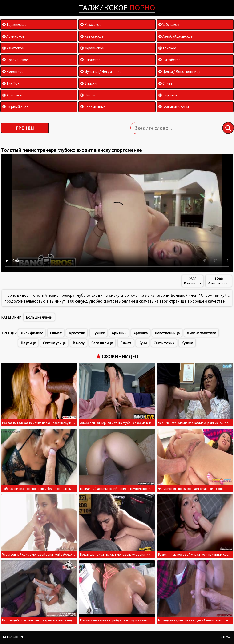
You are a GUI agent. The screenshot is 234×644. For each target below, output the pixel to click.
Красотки (77, 333)
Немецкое (13, 71)
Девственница (167, 333)
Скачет (56, 333)
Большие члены (174, 107)
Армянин (119, 333)
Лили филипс (32, 333)
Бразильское (15, 60)
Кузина (187, 343)
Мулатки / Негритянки (101, 71)
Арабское (12, 95)
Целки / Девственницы (180, 71)
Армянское (13, 36)
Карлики (168, 95)
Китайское (169, 60)
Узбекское (169, 24)
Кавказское (92, 36)
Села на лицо (102, 343)
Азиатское (13, 48)
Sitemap (226, 637)
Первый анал (15, 107)
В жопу (79, 343)
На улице (28, 343)
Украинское (92, 48)
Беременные (93, 107)
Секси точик (164, 343)
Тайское (167, 48)
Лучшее (98, 333)
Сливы (166, 83)
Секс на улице (54, 343)
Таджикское (117, 8)
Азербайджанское (175, 36)
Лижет (126, 343)
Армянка (141, 333)
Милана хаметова (201, 333)
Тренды (25, 128)
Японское (90, 60)
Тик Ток (11, 83)
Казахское (91, 24)
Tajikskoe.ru (13, 637)
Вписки (88, 83)
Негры (88, 95)
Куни (143, 343)
